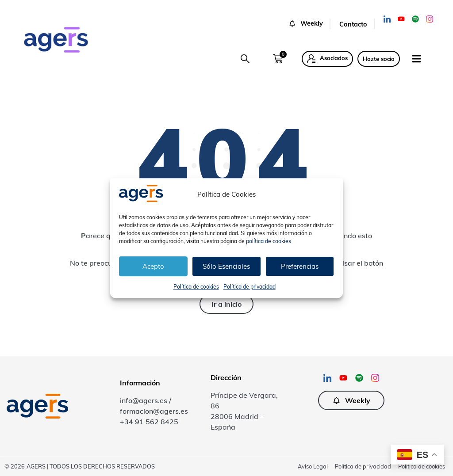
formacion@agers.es (154, 411)
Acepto (153, 266)
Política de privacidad (250, 287)
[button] (245, 59)
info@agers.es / (146, 400)
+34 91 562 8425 (149, 422)
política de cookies (269, 241)
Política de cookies (196, 287)
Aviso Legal (313, 466)
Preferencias (300, 266)
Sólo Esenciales (226, 266)
